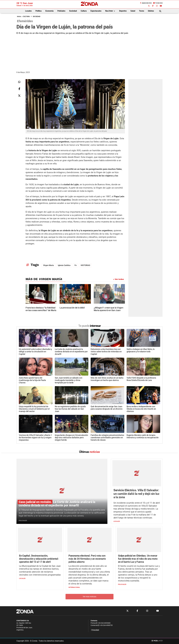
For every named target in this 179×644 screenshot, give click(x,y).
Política (39, 11)
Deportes (123, 11)
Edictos (151, 11)
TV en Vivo (158, 3)
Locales (28, 11)
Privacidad (95, 630)
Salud (133, 11)
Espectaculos (96, 11)
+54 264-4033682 (103, 623)
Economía (49, 11)
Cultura (84, 11)
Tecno (142, 11)
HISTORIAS (85, 265)
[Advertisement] (89, 52)
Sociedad (73, 11)
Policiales (61, 11)
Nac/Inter (111, 11)
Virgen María (48, 265)
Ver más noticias (89, 597)
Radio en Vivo (146, 3)
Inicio (19, 16)
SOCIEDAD (37, 16)
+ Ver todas (118, 279)
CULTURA (26, 16)
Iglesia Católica (64, 265)
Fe (76, 265)
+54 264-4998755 (105, 625)
